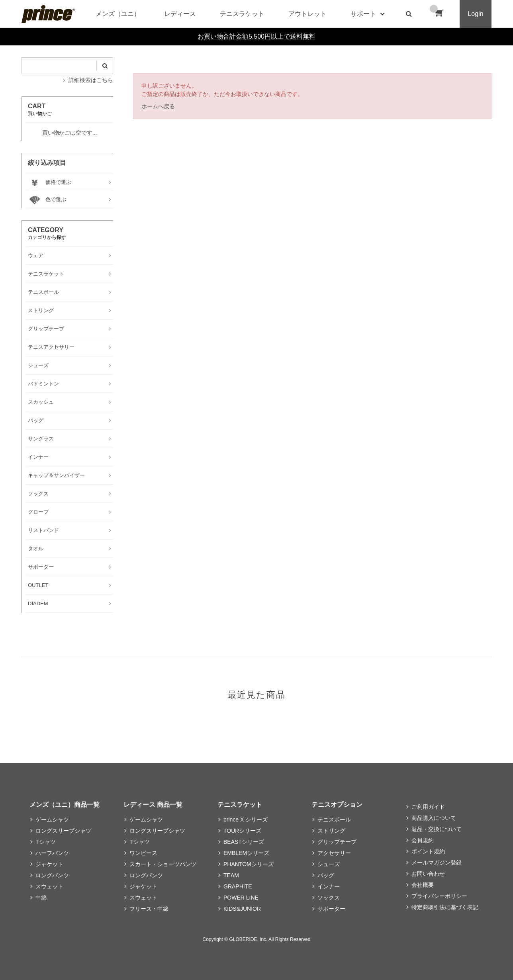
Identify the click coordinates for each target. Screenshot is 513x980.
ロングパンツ (52, 875)
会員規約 (423, 840)
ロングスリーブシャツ (63, 831)
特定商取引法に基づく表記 (445, 907)
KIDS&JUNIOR (242, 909)
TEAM (231, 875)
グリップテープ (337, 842)
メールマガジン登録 (437, 863)
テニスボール (334, 820)
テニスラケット (242, 14)
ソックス (329, 898)
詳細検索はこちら (91, 80)
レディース (180, 14)
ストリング (331, 831)
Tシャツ (46, 842)
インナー (329, 886)
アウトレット (307, 14)
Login (475, 14)
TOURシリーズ (242, 831)
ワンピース (143, 853)
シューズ (329, 864)
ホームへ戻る (158, 106)
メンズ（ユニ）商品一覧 (65, 805)
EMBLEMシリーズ (246, 853)
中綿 (41, 898)
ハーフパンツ (52, 853)
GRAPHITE (238, 886)
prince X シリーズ (246, 820)
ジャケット (49, 864)
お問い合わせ (428, 874)
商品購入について (434, 818)
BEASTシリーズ (244, 842)
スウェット (49, 886)
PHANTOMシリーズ (249, 864)
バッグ (326, 875)
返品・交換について (437, 829)
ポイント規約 (428, 851)
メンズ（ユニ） (118, 14)
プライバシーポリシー (439, 896)
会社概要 (423, 885)
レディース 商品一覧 (153, 805)
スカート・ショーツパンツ (163, 864)
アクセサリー (334, 853)
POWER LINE (241, 898)
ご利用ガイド (428, 807)
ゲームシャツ (52, 820)
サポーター (331, 909)
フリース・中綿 (149, 909)
